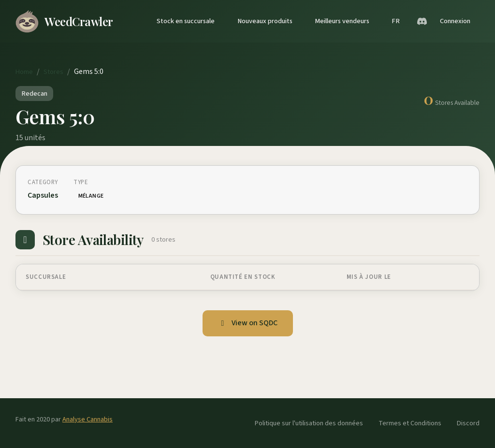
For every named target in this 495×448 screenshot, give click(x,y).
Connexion (455, 21)
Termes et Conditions (410, 423)
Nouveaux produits (265, 21)
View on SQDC (248, 323)
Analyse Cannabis (87, 419)
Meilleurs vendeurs (342, 21)
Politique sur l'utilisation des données (309, 423)
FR (396, 21)
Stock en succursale (186, 21)
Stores (53, 72)
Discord (468, 423)
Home (24, 72)
